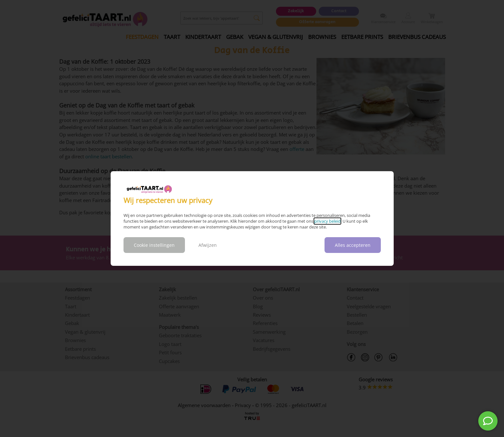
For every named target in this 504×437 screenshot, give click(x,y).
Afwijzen (208, 245)
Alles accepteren (353, 245)
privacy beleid (327, 221)
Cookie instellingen (154, 245)
